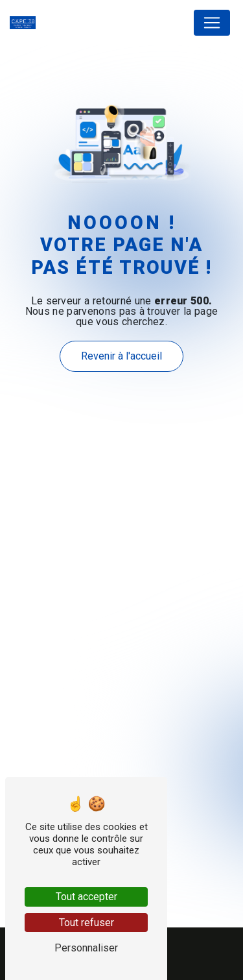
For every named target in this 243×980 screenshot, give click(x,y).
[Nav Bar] (212, 23)
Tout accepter (87, 897)
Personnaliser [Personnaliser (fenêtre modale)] (86, 948)
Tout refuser (87, 923)
